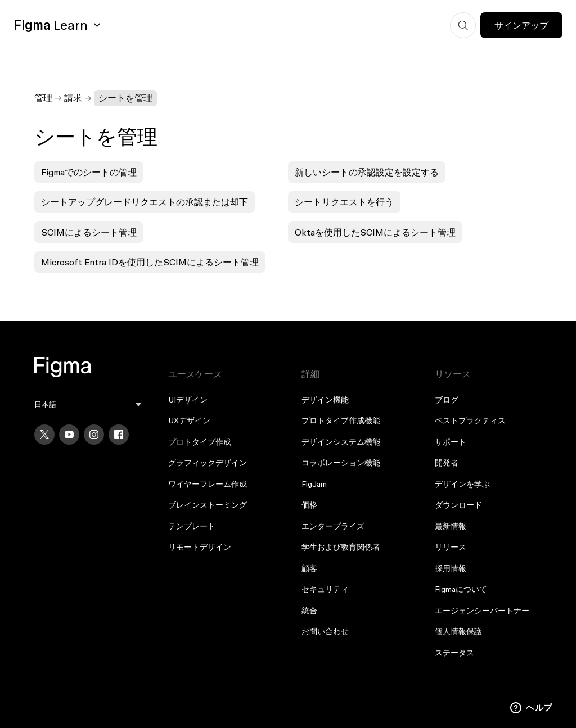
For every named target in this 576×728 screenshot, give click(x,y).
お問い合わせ (325, 631)
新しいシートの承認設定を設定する (367, 172)
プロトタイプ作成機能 (341, 420)
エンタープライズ (333, 526)
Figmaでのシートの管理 (89, 172)
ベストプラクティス (470, 420)
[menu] (87, 404)
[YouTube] (69, 435)
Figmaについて (461, 589)
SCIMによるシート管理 (89, 232)
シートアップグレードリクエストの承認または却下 (145, 202)
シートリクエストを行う (344, 202)
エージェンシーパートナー (482, 611)
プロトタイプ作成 (200, 442)
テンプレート (192, 526)
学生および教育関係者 (341, 547)
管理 (43, 98)
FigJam (314, 484)
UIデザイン (188, 400)
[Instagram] (94, 435)
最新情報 (451, 526)
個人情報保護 (458, 631)
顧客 (309, 568)
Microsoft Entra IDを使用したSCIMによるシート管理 (150, 262)
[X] (44, 435)
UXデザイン (189, 420)
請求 (73, 98)
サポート (451, 442)
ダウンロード (458, 505)
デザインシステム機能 (341, 442)
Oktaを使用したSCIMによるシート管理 (375, 232)
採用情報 (451, 568)
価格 (309, 505)
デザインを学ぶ (462, 484)
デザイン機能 (325, 400)
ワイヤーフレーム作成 (208, 484)
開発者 (447, 463)
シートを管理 (125, 98)
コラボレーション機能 (341, 463)
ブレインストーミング (208, 505)
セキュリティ (325, 589)
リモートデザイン (200, 547)
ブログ (447, 400)
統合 (309, 611)
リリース (451, 547)
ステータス (454, 653)
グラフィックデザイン (208, 463)
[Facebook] (119, 435)
